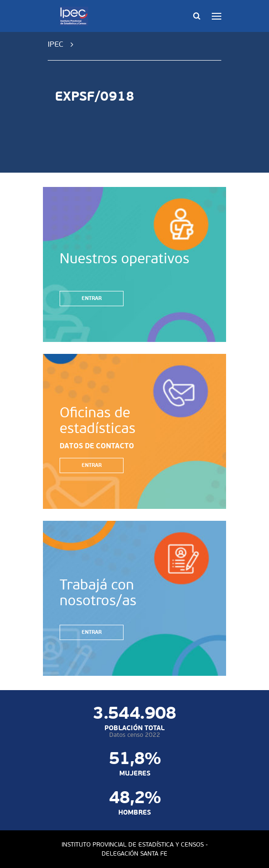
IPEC (56, 44)
